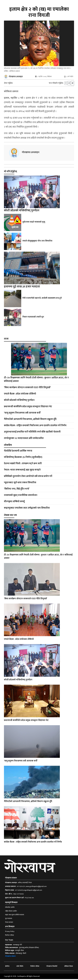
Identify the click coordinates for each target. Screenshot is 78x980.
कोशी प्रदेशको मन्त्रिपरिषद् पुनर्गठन (22, 211)
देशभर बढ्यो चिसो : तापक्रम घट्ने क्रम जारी (23, 464)
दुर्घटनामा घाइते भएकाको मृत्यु (34, 223)
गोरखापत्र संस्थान (10, 957)
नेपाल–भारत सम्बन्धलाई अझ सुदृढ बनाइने (22, 471)
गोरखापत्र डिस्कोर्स (52, 967)
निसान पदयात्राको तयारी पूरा (33, 318)
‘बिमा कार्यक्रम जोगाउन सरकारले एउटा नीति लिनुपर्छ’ (27, 388)
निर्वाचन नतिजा (9, 936)
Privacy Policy (10, 932)
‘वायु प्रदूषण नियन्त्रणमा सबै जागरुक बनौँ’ (22, 414)
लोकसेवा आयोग (10, 908)
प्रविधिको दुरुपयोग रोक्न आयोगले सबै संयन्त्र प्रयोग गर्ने (28, 477)
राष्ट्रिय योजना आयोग (11, 912)
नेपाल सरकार (9, 923)
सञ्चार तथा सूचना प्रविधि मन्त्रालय (15, 916)
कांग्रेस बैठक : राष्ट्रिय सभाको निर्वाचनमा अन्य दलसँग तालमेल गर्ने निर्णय (35, 426)
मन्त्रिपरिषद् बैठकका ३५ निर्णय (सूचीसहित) (23, 458)
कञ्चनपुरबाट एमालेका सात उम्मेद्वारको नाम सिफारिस (27, 509)
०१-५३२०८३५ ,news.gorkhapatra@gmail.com (32, 887)
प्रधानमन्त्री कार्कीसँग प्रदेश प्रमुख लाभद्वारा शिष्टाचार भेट (28, 407)
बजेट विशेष (20, 967)
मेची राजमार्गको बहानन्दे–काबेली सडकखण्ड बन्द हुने (42, 299)
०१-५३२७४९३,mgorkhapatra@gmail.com (29, 891)
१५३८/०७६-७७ (29, 899)
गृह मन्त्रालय (9, 920)
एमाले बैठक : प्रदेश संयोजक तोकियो (20, 395)
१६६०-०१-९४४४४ (19, 895)
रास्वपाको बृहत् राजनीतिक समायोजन (21, 496)
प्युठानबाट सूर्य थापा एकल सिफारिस (20, 483)
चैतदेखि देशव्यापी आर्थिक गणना (18, 452)
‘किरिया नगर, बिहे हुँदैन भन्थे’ (17, 490)
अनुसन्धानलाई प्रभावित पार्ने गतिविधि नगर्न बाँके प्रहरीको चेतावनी (32, 433)
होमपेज (7, 967)
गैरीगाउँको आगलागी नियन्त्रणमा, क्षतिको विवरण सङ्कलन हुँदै (30, 420)
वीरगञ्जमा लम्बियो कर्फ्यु (14, 502)
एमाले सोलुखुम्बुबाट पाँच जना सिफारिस (37, 242)
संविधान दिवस (69, 967)
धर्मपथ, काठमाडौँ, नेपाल (25, 884)
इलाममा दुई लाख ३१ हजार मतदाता (22, 287)
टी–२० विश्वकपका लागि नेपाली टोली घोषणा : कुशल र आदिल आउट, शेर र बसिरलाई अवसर (36, 380)
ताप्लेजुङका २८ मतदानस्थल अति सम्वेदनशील (24, 439)
